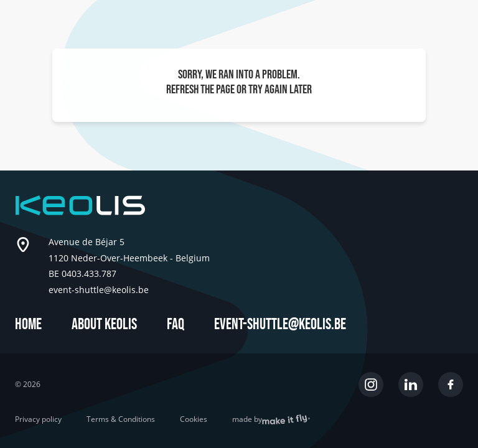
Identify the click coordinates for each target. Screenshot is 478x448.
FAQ (176, 324)
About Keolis (104, 324)
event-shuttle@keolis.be (280, 324)
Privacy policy (38, 419)
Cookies (194, 419)
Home (28, 324)
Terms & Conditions (121, 419)
